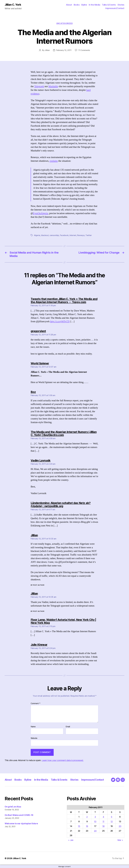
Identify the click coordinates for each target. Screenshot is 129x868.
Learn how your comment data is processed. (63, 760)
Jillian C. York (13, 5)
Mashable (53, 86)
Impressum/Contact (115, 8)
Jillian (47, 50)
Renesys (81, 235)
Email (68, 727)
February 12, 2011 (64, 50)
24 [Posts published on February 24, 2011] (95, 831)
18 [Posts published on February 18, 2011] (103, 826)
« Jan (71, 840)
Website (34, 738)
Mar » (120, 840)
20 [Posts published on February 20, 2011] (120, 826)
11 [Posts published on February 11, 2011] (103, 821)
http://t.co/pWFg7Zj (60, 321)
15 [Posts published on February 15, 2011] (79, 826)
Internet (73, 235)
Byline (84, 5)
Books (77, 5)
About (69, 5)
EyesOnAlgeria (40, 213)
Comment (36, 704)
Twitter (89, 235)
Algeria (37, 235)
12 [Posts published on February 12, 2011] (112, 821)
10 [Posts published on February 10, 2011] (95, 821)
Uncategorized (64, 23)
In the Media (94, 5)
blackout (45, 235)
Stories (121, 5)
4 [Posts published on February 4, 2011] (103, 817)
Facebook (64, 235)
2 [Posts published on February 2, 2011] (87, 817)
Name (33, 727)
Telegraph (39, 86)
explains (54, 161)
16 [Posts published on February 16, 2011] (87, 826)
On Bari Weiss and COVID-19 (19, 815)
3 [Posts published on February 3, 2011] (95, 817)
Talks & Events (109, 5)
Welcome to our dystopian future (21, 823)
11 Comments (84, 50)
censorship (54, 235)
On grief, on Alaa (13, 807)
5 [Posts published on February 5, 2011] (112, 817)
